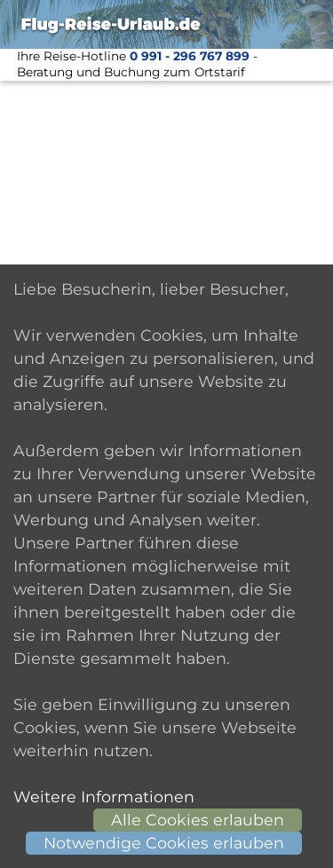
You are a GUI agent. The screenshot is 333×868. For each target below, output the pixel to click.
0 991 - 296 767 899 (190, 56)
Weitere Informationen (104, 797)
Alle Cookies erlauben (198, 820)
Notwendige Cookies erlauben (164, 843)
